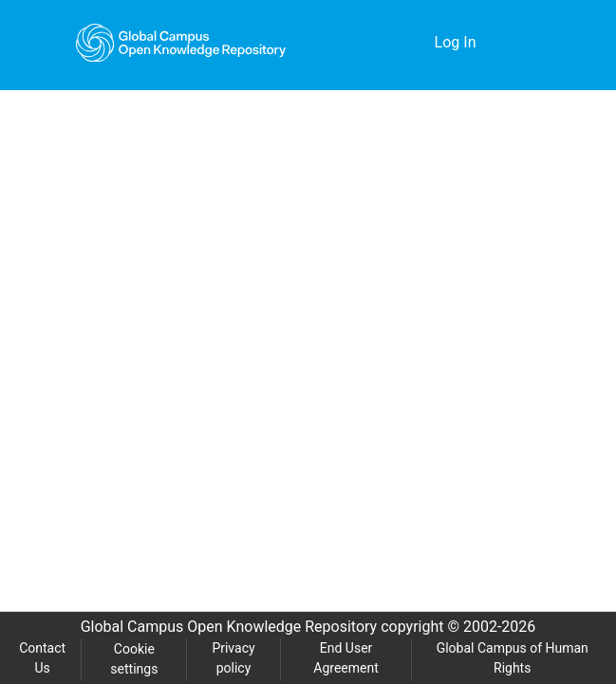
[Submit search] (391, 43)
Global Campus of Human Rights (513, 658)
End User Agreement (346, 658)
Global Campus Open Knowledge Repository (224, 627)
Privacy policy (232, 658)
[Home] (181, 43)
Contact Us (43, 658)
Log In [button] (457, 43)
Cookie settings (134, 659)
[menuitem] (418, 43)
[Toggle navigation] (524, 43)
